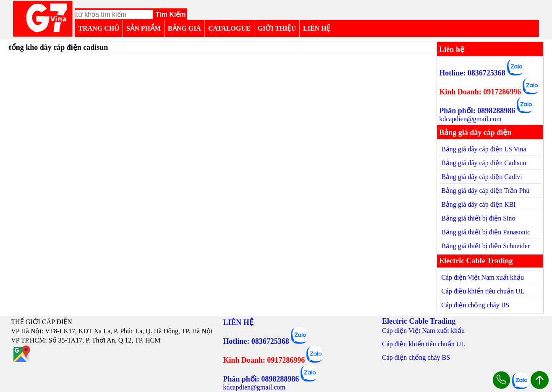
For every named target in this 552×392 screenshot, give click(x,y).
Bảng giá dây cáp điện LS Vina (484, 149)
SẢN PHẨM (144, 28)
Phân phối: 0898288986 (477, 111)
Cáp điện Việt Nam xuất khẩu (483, 277)
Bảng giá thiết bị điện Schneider (485, 246)
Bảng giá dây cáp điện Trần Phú (485, 191)
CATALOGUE (229, 28)
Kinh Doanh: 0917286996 (480, 92)
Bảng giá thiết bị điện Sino (478, 218)
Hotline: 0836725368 (472, 73)
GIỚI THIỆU (277, 28)
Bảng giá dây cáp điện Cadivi (482, 177)
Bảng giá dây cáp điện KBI (479, 204)
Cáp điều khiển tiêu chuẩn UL (483, 291)
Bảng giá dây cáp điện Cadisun (484, 163)
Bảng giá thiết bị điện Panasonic (486, 232)
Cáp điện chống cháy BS (475, 305)
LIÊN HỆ (317, 28)
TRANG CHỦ (99, 28)
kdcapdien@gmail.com (470, 119)
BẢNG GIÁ (184, 28)
